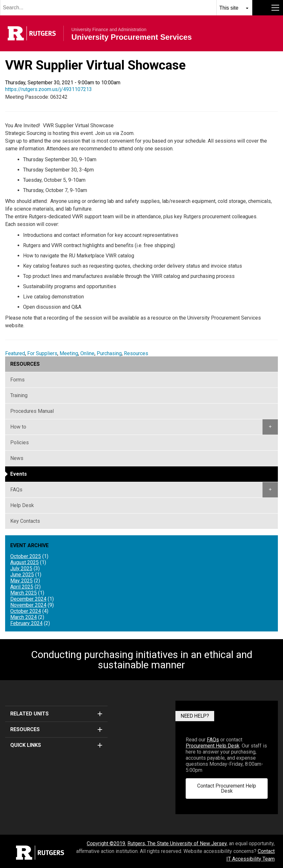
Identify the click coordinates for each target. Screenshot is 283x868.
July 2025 (21, 568)
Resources (136, 353)
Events (19, 474)
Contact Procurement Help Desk (227, 788)
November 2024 (28, 605)
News (17, 458)
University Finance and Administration (109, 29)
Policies (20, 442)
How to (18, 427)
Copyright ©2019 (106, 843)
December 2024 (28, 599)
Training (19, 395)
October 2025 (26, 556)
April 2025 (22, 587)
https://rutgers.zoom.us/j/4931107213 (49, 89)
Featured (15, 353)
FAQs (16, 490)
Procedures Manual (32, 411)
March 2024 (24, 617)
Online (87, 353)
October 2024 (26, 611)
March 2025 (24, 593)
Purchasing (109, 353)
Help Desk (22, 505)
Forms (17, 380)
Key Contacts (25, 521)
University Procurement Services (132, 37)
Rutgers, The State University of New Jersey (177, 843)
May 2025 (21, 581)
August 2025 (24, 562)
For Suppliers (42, 353)
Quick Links (56, 745)
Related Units (56, 714)
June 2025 (22, 575)
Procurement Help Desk (213, 746)
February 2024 (26, 623)
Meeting (69, 353)
